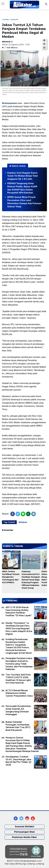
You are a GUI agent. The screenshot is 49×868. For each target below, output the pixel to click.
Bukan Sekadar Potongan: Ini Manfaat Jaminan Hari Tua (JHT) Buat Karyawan (18, 726)
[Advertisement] (22, 790)
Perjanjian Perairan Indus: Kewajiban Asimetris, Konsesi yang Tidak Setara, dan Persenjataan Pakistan (19, 664)
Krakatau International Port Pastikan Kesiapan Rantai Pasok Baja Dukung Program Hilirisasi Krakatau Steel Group (31, 580)
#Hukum (23, 522)
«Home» (6, 19)
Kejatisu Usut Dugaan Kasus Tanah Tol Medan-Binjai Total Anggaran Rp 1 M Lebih (22, 176)
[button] (44, 48)
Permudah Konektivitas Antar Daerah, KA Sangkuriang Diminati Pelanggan (18, 710)
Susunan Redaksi (24, 827)
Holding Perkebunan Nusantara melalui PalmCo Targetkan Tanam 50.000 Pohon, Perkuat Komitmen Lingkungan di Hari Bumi (19, 646)
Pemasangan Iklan (25, 832)
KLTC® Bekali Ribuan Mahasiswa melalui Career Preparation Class (19, 693)
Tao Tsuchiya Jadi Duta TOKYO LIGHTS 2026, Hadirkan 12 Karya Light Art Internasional (18, 679)
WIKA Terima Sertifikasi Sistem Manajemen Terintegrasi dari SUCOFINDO (11, 577)
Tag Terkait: (9, 522)
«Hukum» (14, 19)
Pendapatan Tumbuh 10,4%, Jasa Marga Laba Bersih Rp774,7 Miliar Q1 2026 (18, 761)
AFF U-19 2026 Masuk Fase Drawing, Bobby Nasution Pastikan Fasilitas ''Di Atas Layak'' (19, 611)
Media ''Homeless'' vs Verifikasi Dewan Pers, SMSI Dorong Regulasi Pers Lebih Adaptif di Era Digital (19, 628)
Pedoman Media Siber (24, 837)
